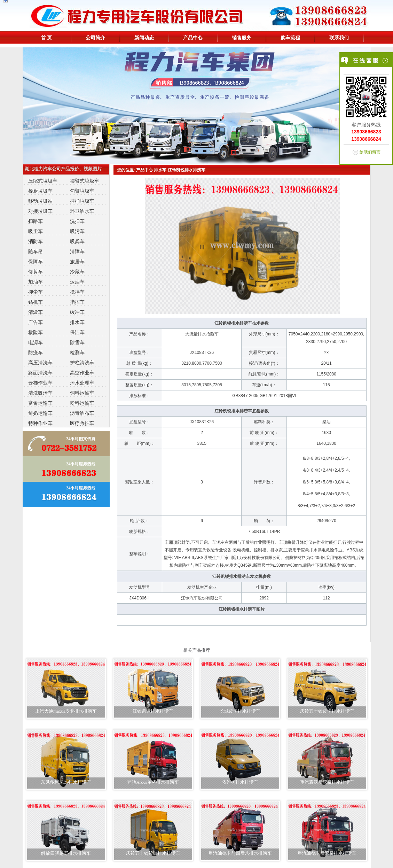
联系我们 (339, 38)
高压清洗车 (40, 363)
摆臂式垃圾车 (85, 181)
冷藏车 (77, 272)
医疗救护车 (82, 423)
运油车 (77, 282)
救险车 (36, 332)
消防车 (36, 241)
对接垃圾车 (40, 211)
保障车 (36, 262)
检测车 (77, 352)
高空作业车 (82, 373)
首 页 (47, 38)
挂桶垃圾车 (82, 201)
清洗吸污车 (40, 393)
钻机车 (36, 302)
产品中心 (193, 38)
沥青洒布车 (82, 413)
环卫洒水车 (82, 211)
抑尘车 (36, 292)
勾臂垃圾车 (82, 191)
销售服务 (242, 38)
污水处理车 (82, 383)
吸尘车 (36, 231)
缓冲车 (77, 312)
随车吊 (36, 251)
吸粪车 (77, 241)
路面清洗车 (40, 373)
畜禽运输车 (40, 403)
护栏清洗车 (82, 363)
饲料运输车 (82, 393)
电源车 (36, 342)
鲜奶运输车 (40, 413)
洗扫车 (77, 221)
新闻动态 (144, 38)
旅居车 (77, 262)
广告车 (36, 322)
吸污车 (77, 231)
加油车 (36, 282)
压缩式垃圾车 (43, 181)
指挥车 (77, 302)
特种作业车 (40, 423)
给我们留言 (370, 152)
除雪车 (77, 342)
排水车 (77, 322)
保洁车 (77, 332)
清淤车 (36, 312)
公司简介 (95, 38)
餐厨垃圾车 (40, 191)
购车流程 (290, 38)
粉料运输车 (82, 403)
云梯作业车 (40, 383)
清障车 (77, 251)
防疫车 (36, 352)
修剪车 (36, 272)
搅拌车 (77, 292)
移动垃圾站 (40, 201)
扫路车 (36, 221)
